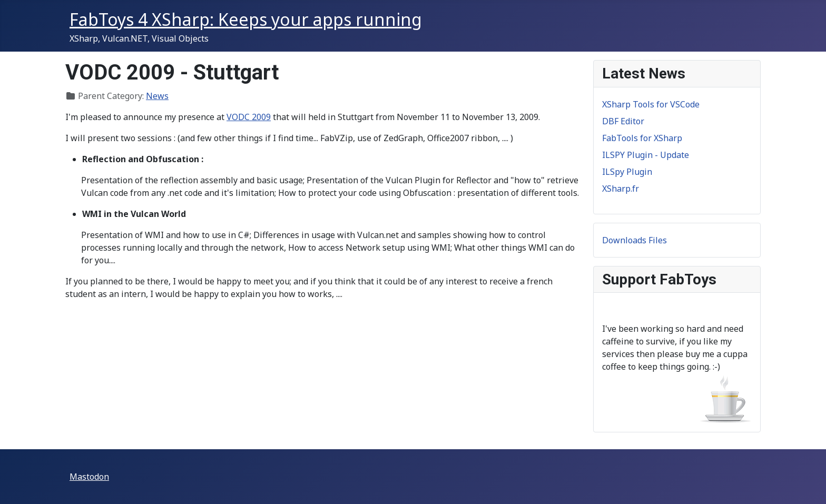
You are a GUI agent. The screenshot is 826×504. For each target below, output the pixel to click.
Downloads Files (635, 240)
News (157, 96)
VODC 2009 (249, 117)
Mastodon (89, 477)
